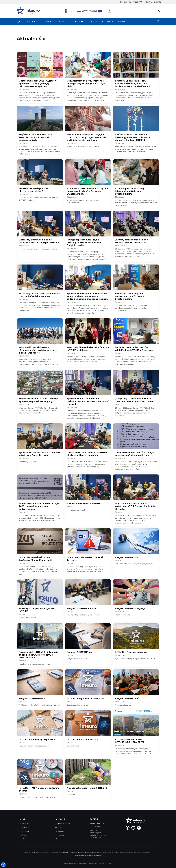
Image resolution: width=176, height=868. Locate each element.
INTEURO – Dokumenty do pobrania (37, 739)
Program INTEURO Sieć (127, 698)
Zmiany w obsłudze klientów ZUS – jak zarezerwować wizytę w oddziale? (135, 454)
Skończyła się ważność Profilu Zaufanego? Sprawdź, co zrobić (35, 559)
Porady (79, 22)
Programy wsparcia (62, 824)
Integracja (108, 22)
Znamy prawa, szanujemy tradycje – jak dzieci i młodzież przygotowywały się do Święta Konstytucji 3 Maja (87, 137)
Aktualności (31, 22)
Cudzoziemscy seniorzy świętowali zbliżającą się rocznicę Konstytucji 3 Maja (86, 84)
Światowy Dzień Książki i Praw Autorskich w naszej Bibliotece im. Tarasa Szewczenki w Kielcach (133, 84)
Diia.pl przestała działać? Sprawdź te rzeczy (85, 559)
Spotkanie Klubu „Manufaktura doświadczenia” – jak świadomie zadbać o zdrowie (88, 401)
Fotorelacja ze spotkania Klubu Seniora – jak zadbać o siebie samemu (40, 295)
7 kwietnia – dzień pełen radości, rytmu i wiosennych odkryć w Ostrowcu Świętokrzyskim (87, 191)
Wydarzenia (65, 22)
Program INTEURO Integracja (130, 608)
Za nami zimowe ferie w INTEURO (84, 503)
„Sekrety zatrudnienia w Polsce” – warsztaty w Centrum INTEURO (133, 241)
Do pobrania (60, 831)
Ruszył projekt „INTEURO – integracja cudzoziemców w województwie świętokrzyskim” (39, 655)
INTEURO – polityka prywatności (84, 739)
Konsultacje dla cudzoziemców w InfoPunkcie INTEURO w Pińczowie (134, 349)
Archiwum (23, 835)
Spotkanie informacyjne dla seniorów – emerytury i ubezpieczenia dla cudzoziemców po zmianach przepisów (87, 296)
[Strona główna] (18, 21)
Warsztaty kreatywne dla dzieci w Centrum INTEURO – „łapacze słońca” (40, 241)
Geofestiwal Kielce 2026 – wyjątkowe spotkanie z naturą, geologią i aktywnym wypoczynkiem (38, 84)
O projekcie (48, 22)
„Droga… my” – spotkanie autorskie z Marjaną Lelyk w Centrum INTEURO (134, 400)
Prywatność (60, 835)
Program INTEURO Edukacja (81, 608)
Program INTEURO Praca (80, 652)
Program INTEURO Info (127, 557)
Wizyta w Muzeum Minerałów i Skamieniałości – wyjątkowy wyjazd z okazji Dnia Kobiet (38, 350)
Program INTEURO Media (32, 698)
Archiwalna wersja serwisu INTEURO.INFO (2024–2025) (130, 741)
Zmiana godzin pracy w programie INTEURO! (37, 610)
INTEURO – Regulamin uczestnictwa (86, 698)
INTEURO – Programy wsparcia (131, 652)
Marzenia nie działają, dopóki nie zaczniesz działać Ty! (34, 190)
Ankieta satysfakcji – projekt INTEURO (87, 788)
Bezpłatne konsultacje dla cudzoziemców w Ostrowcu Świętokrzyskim (130, 296)
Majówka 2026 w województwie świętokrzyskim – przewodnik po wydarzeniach (35, 137)
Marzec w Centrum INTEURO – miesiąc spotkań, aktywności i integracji (39, 400)
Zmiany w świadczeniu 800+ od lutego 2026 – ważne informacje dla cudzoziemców (39, 506)
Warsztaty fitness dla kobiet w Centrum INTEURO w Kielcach (88, 349)
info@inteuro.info (153, 2)
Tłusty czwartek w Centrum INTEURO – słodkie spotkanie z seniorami (87, 454)
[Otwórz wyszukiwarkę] (158, 22)
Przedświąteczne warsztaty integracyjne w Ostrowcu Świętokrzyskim (130, 191)
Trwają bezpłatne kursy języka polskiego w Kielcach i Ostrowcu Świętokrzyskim (84, 242)
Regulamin (59, 827)
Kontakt (122, 22)
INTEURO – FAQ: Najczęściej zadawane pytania (39, 789)
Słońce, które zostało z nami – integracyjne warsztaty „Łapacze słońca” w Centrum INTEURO (132, 137)
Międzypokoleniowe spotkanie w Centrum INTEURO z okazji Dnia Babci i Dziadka (136, 506)
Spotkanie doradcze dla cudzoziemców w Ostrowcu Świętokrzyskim (40, 454)
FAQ (57, 839)
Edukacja (92, 22)
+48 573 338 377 (135, 2)
